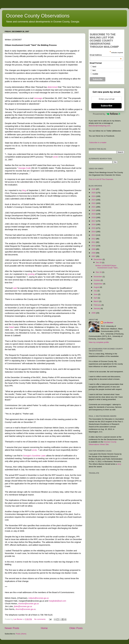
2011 (94, 242)
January (97, 308)
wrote (55, 157)
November (98, 277)
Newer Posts (12, 628)
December (98, 259)
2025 (94, 193)
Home (44, 628)
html (94, 67)
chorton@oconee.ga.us (28, 604)
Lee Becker (108, 323)
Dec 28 (99, 262)
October (97, 280)
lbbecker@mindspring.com (99, 126)
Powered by (107, 114)
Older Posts (76, 628)
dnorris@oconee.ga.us (26, 609)
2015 (94, 228)
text (94, 70)
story (119, 464)
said (15, 288)
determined (53, 87)
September (98, 284)
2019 (94, 214)
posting (31, 274)
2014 (94, 232)
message (38, 98)
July (96, 291)
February (98, 305)
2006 (94, 313)
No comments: (40, 619)
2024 (94, 196)
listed (11, 327)
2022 (94, 203)
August (97, 287)
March (96, 301)
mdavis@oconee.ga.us (38, 598)
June (96, 294)
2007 (94, 256)
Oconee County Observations (38, 16)
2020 (94, 210)
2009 (94, 249)
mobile (95, 74)
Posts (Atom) (21, 634)
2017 (94, 221)
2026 (94, 189)
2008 (94, 253)
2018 (94, 217)
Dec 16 (99, 272)
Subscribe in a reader (98, 142)
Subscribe (107, 106)
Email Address (106, 55)
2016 (94, 224)
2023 (94, 200)
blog (24, 190)
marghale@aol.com (57, 601)
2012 (94, 239)
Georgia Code (25, 168)
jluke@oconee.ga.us (23, 606)
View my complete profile (99, 342)
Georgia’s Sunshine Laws (35, 456)
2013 (94, 235)
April (96, 298)
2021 (94, 207)
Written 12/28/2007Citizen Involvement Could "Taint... (107, 267)
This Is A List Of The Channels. (101, 179)
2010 (94, 246)
